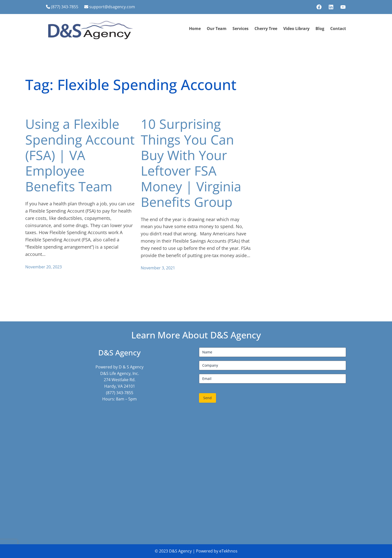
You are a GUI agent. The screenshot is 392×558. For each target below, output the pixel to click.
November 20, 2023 (43, 267)
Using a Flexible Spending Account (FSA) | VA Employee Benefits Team (80, 155)
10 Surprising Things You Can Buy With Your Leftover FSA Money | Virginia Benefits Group (191, 163)
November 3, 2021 (158, 268)
